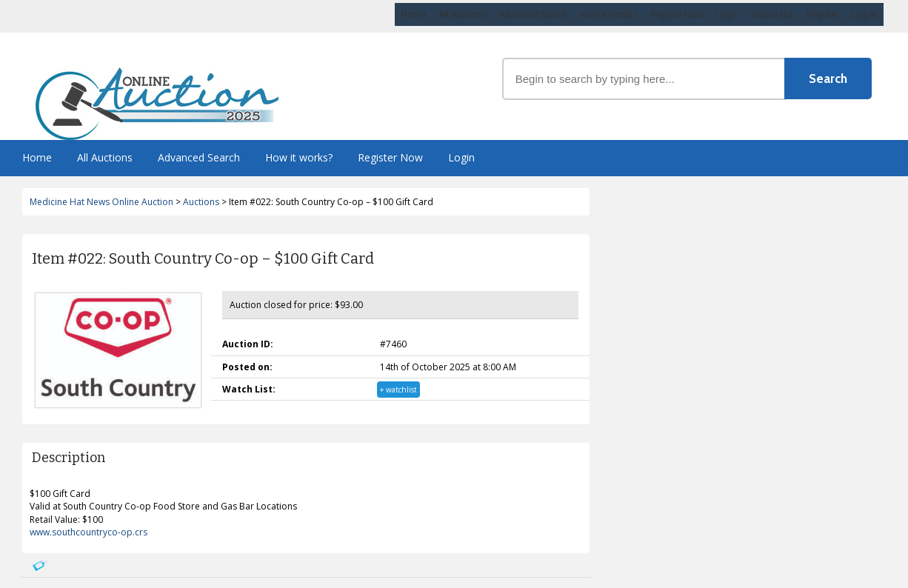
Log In (864, 14)
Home (414, 14)
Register (822, 14)
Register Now (677, 14)
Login (728, 14)
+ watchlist (398, 390)
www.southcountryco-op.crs (89, 532)
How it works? (609, 14)
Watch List (773, 14)
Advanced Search (533, 14)
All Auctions (463, 14)
